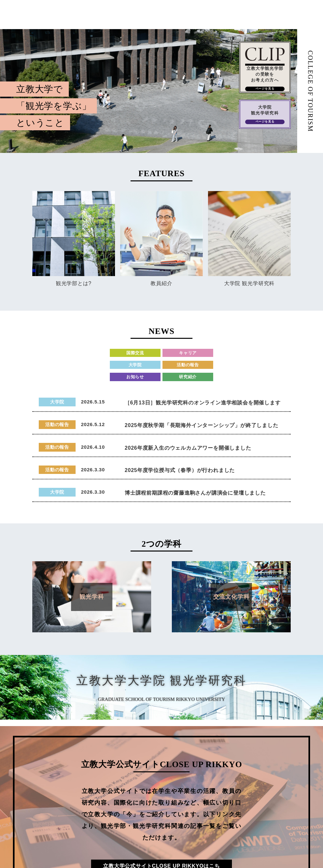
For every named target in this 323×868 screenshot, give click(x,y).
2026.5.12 (93, 424)
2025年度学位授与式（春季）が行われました (180, 470)
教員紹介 (161, 283)
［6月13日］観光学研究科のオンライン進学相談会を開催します (203, 403)
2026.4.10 (93, 447)
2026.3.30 (93, 470)
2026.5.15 (93, 402)
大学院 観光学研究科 (249, 283)
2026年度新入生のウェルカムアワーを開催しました (188, 448)
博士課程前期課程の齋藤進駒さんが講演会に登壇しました (195, 493)
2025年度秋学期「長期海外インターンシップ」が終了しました (202, 425)
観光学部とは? (74, 283)
